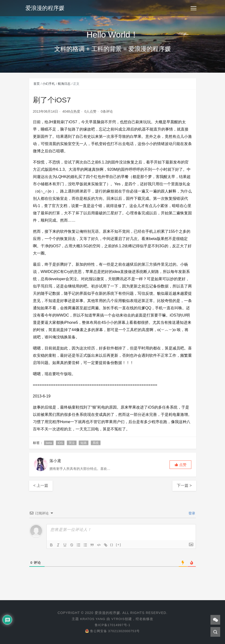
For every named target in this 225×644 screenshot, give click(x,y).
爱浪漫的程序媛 (46, 8)
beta (49, 443)
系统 (96, 443)
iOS (60, 443)
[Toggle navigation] (194, 8)
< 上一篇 (41, 485)
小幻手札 (49, 84)
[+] (119, 545)
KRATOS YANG (92, 619)
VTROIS (118, 619)
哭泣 (72, 443)
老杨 (144, 619)
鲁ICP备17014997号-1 (112, 625)
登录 (192, 513)
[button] (180, 465)
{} (112, 545)
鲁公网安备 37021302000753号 (113, 631)
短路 (84, 443)
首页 (37, 84)
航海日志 (64, 84)
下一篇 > (184, 485)
